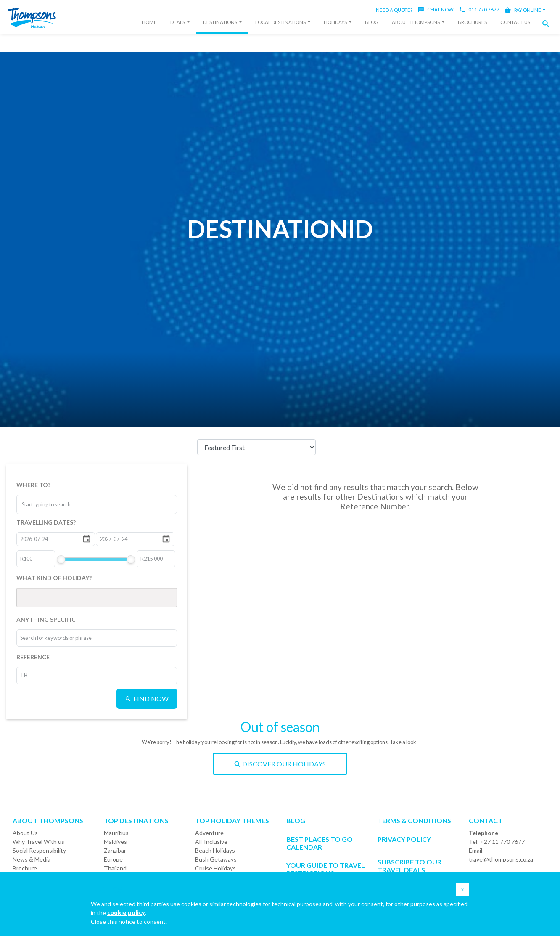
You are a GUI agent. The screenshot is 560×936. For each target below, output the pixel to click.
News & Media (32, 859)
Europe (113, 859)
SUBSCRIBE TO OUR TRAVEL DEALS (409, 866)
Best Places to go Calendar (320, 843)
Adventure (209, 833)
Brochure (25, 868)
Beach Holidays (215, 850)
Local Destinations (281, 22)
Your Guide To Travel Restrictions (326, 869)
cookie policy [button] (126, 913)
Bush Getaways (216, 859)
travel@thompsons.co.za (501, 859)
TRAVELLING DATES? (46, 522)
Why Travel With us (38, 842)
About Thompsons (416, 22)
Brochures (472, 22)
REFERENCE (33, 657)
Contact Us (515, 22)
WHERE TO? (33, 485)
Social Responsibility (39, 850)
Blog (372, 22)
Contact (486, 821)
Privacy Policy (404, 839)
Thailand (115, 868)
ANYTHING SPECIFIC (46, 619)
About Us (25, 833)
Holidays (336, 22)
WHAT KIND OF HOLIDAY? (54, 578)
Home (149, 22)
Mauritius (116, 833)
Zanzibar (115, 850)
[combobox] (53, 504)
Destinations (221, 22)
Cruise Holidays (215, 868)
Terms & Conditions (414, 821)
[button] (548, 24)
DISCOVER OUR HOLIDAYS (280, 764)
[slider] (61, 559)
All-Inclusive (211, 842)
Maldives (115, 842)
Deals (178, 22)
